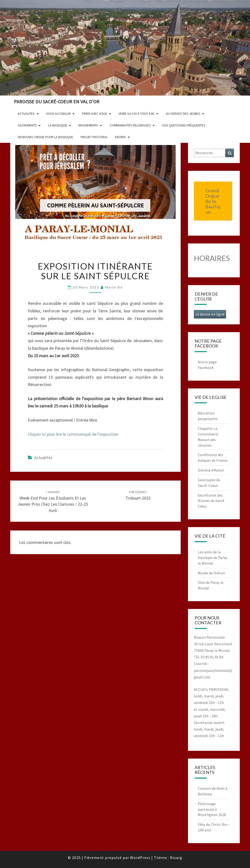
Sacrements (27, 125)
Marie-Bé (114, 287)
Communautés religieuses (130, 125)
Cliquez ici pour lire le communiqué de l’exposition (73, 434)
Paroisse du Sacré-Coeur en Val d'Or (57, 101)
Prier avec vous (95, 114)
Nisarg (176, 858)
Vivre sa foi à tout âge (137, 114)
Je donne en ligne (210, 314)
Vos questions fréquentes (184, 125)
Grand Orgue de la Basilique (213, 201)
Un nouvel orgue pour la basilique (45, 137)
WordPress (140, 858)
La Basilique (58, 125)
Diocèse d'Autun (211, 470)
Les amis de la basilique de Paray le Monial (213, 558)
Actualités (26, 114)
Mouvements (88, 125)
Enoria (120, 137)
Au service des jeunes (183, 114)
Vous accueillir (58, 114)
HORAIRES (212, 258)
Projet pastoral (94, 137)
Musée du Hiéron (211, 573)
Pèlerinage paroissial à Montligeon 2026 (212, 809)
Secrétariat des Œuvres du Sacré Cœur (211, 501)
